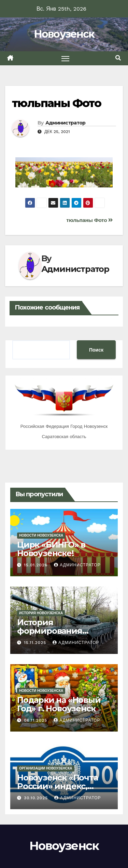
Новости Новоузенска (41, 535)
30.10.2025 (37, 798)
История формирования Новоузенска (50, 631)
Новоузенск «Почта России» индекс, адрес (58, 786)
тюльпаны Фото (56, 103)
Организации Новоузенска (46, 768)
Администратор (66, 123)
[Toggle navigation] (66, 58)
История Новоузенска (41, 613)
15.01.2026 (37, 565)
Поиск (96, 350)
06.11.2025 (36, 720)
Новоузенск (64, 34)
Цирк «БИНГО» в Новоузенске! (51, 549)
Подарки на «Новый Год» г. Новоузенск (59, 704)
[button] (118, 58)
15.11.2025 (36, 643)
